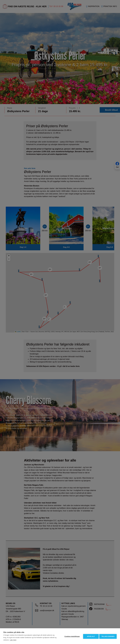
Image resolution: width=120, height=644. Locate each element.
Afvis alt (90, 636)
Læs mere (13, 640)
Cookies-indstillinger (72, 636)
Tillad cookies (108, 636)
